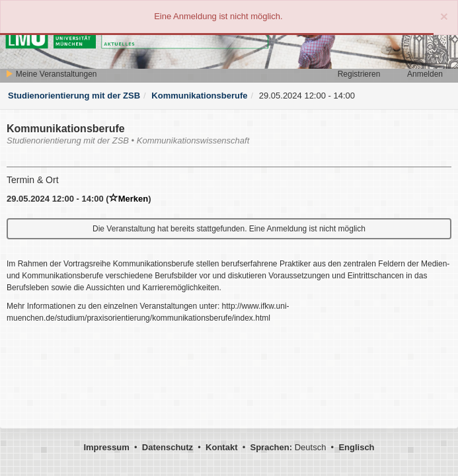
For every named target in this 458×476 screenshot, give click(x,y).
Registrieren (359, 74)
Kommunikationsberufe (199, 96)
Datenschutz (168, 447)
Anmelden (425, 74)
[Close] (444, 16)
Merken (129, 199)
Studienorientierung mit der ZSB (74, 96)
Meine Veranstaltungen (51, 74)
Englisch (356, 447)
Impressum (106, 447)
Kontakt (221, 447)
